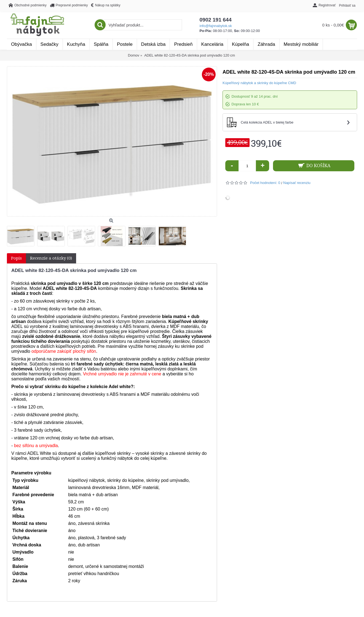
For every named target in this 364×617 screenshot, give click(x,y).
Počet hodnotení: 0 (265, 183)
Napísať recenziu (297, 183)
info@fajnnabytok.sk (216, 26)
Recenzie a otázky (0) (51, 258)
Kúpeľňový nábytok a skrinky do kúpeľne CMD (259, 83)
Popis (16, 258)
